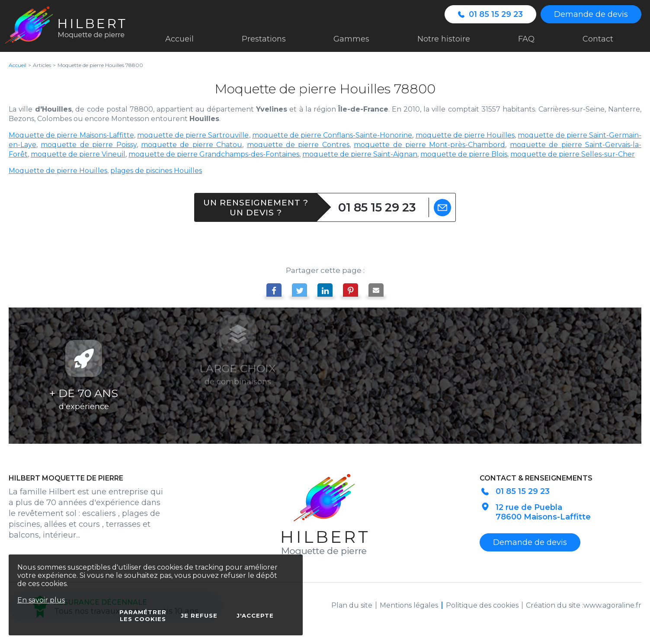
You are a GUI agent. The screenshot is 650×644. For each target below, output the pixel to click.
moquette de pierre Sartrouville (193, 135)
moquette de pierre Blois (464, 154)
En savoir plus (41, 600)
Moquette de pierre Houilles (58, 171)
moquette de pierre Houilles (465, 135)
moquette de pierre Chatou (192, 145)
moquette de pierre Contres (298, 145)
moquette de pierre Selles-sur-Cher (573, 154)
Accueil (18, 65)
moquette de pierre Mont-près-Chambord (429, 145)
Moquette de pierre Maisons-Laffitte (71, 135)
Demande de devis (591, 14)
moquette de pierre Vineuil (78, 154)
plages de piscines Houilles (156, 171)
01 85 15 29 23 (377, 207)
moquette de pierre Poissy (88, 145)
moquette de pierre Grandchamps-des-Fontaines (214, 154)
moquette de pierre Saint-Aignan (360, 154)
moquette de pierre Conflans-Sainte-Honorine (332, 135)
